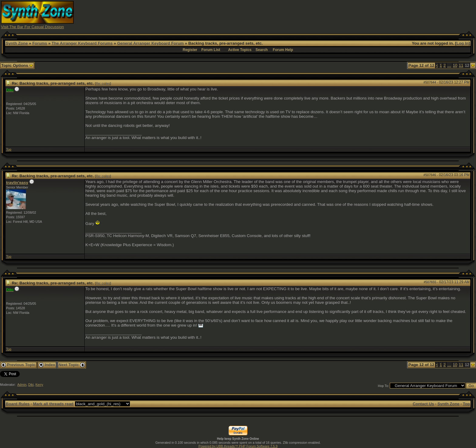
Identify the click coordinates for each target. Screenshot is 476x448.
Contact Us (423, 404)
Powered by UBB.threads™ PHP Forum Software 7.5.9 (238, 446)
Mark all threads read (53, 404)
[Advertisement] (357, 15)
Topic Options (17, 65)
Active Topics (240, 50)
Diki (31, 385)
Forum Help (283, 50)
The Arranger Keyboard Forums (82, 43)
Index (47, 365)
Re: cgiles (103, 83)
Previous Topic (18, 365)
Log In (463, 43)
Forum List (211, 50)
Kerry (39, 385)
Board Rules (18, 404)
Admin (22, 385)
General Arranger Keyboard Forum (150, 43)
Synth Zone (17, 43)
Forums (40, 43)
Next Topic (72, 365)
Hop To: (384, 386)
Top (9, 149)
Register (190, 50)
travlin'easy (17, 183)
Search (262, 50)
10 (455, 65)
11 (461, 65)
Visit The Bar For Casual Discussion (32, 27)
